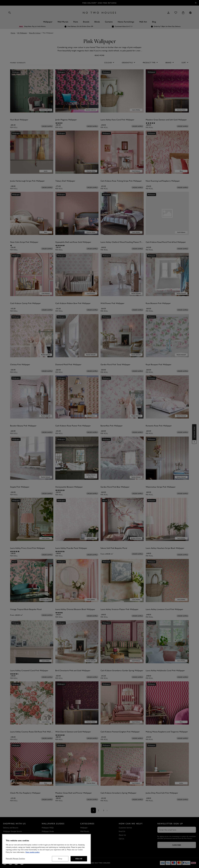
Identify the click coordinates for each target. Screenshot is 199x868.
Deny (60, 859)
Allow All (79, 859)
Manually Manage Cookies (15, 859)
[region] (46, 849)
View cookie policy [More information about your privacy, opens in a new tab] (32, 852)
